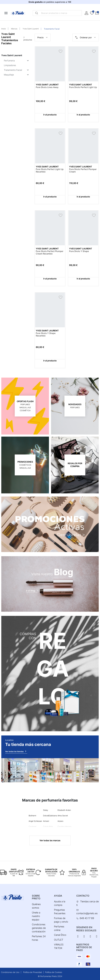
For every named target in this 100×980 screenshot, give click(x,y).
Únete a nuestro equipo (36, 916)
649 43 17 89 (87, 918)
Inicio (4, 29)
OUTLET (59, 940)
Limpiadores (10, 65)
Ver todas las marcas (50, 840)
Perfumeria (9, 61)
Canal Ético (60, 935)
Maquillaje (9, 75)
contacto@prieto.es (87, 913)
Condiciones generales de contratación (39, 928)
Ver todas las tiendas (16, 751)
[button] (97, 13)
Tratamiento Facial (13, 70)
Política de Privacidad (33, 972)
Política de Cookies (54, 972)
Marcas (14, 29)
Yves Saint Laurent (31, 29)
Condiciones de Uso (10, 972)
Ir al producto (50, 115)
